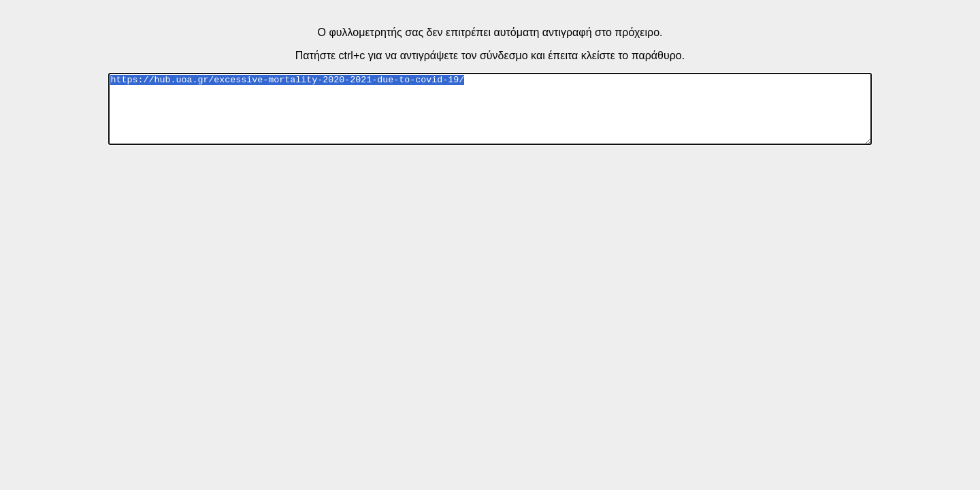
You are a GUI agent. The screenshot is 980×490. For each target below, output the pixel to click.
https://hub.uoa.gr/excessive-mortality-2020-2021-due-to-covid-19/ (490, 109)
